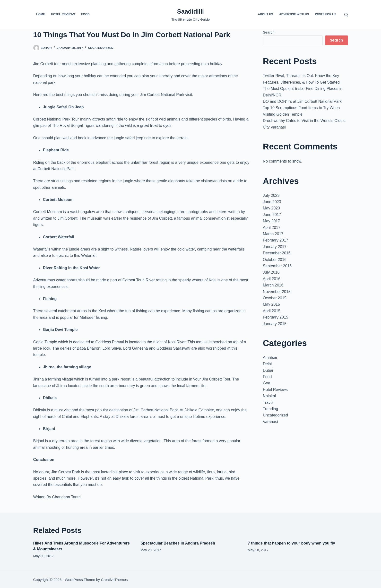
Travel (268, 402)
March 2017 (273, 234)
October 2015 (275, 298)
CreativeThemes (114, 580)
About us (265, 14)
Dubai (268, 370)
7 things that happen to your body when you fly (291, 543)
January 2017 (275, 247)
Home (41, 14)
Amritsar (270, 358)
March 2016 (273, 285)
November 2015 (277, 292)
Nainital (269, 396)
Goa (267, 383)
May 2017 (271, 221)
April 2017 (272, 228)
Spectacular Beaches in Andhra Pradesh (178, 543)
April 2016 (272, 279)
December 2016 (277, 253)
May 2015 (271, 304)
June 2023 (272, 202)
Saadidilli (190, 11)
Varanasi (270, 422)
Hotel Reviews (63, 14)
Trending (271, 409)
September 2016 (277, 266)
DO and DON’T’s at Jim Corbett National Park (302, 101)
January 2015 (275, 324)
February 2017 (276, 240)
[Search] (346, 15)
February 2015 (276, 317)
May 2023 (271, 208)
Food (85, 14)
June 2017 (272, 215)
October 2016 (275, 260)
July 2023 (271, 195)
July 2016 (271, 272)
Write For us (326, 14)
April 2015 (272, 311)
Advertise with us (294, 14)
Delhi (267, 364)
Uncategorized (101, 48)
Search (269, 32)
